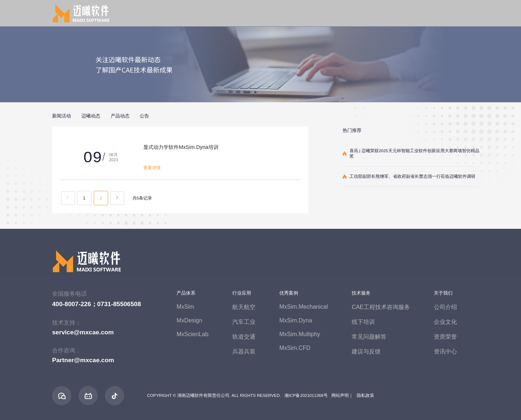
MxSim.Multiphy (300, 334)
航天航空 (244, 307)
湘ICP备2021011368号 (306, 395)
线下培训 (363, 322)
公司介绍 (445, 307)
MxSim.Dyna (296, 320)
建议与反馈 (366, 352)
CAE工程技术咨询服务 (381, 307)
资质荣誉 (445, 337)
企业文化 (445, 322)
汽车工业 (244, 322)
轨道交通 (244, 337)
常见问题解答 (369, 337)
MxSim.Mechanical (304, 307)
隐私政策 (365, 395)
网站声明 (340, 395)
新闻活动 (62, 116)
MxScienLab (192, 334)
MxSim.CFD (295, 348)
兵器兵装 (244, 352)
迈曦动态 (91, 116)
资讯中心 (445, 352)
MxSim (185, 307)
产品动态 (120, 116)
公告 (144, 116)
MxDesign (189, 320)
